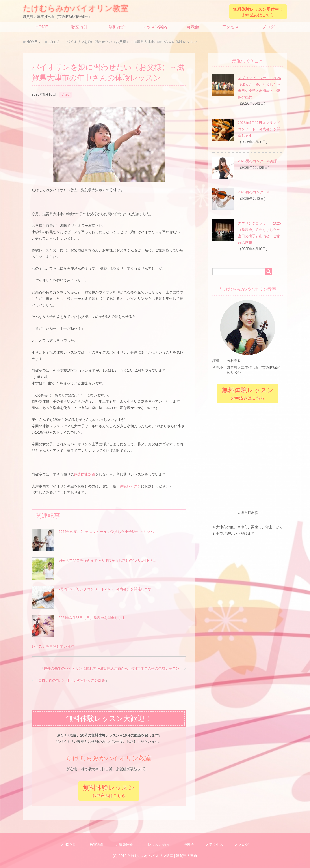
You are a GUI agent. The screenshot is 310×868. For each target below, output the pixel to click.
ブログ (268, 27)
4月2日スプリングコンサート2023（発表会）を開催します (105, 589)
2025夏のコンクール (254, 192)
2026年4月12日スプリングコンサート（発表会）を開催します (259, 129)
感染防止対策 (85, 474)
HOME (42, 27)
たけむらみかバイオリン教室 (76, 8)
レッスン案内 (155, 27)
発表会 (193, 27)
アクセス (230, 27)
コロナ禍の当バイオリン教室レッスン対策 (72, 680)
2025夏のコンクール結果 (258, 161)
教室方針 (80, 27)
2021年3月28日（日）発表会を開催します (92, 618)
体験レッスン (130, 486)
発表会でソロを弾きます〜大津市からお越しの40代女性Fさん (108, 560)
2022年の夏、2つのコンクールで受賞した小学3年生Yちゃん (106, 532)
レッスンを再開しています (53, 646)
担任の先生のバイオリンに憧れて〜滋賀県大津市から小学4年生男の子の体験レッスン (112, 668)
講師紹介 (117, 27)
